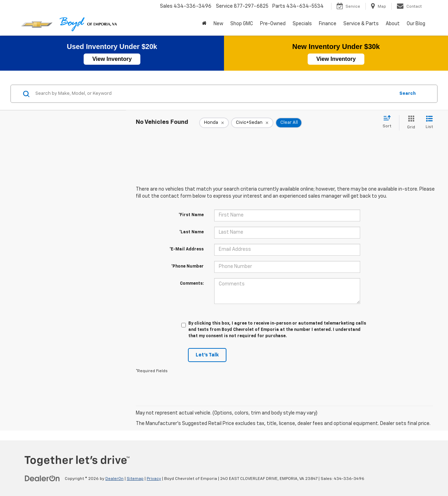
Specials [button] (302, 24)
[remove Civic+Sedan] (252, 123)
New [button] (218, 24)
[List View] (429, 123)
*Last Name (191, 232)
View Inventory (112, 59)
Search (408, 94)
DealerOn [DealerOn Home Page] (114, 479)
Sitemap (135, 479)
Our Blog (416, 24)
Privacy (154, 479)
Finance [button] (328, 24)
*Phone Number (187, 267)
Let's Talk (207, 355)
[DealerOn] (42, 479)
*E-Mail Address (187, 249)
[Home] (204, 24)
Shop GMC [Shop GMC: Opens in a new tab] (242, 24)
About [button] (393, 24)
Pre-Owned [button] (273, 24)
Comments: (192, 284)
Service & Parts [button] (361, 24)
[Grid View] (410, 123)
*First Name (191, 215)
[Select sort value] (389, 122)
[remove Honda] (214, 123)
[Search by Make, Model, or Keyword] (214, 94)
